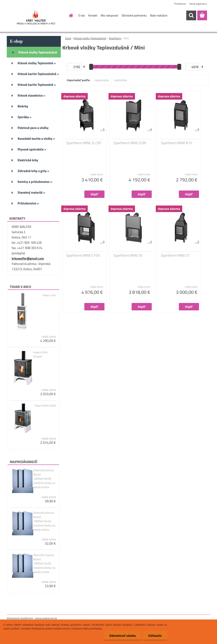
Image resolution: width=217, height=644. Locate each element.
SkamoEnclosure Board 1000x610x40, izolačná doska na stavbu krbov (44, 521)
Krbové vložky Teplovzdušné (90, 38)
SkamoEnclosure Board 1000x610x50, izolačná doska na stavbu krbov (44, 479)
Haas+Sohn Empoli (40, 354)
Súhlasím (155, 636)
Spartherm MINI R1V (177, 143)
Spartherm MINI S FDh (83, 255)
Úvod (68, 38)
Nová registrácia (198, 4)
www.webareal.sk (46, 618)
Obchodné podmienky (134, 15)
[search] (191, 15)
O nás (82, 15)
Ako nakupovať (109, 15)
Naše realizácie (159, 15)
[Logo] (36, 16)
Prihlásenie (180, 4)
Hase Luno (49, 295)
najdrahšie (120, 80)
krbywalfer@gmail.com (28, 258)
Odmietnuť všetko (122, 636)
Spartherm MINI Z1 (175, 255)
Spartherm (115, 38)
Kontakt (93, 15)
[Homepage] (70, 15)
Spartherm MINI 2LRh (130, 143)
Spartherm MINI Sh (128, 255)
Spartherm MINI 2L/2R (84, 143)
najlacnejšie (102, 80)
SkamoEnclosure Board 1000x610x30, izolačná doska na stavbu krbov (44, 563)
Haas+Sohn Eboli (45, 406)
